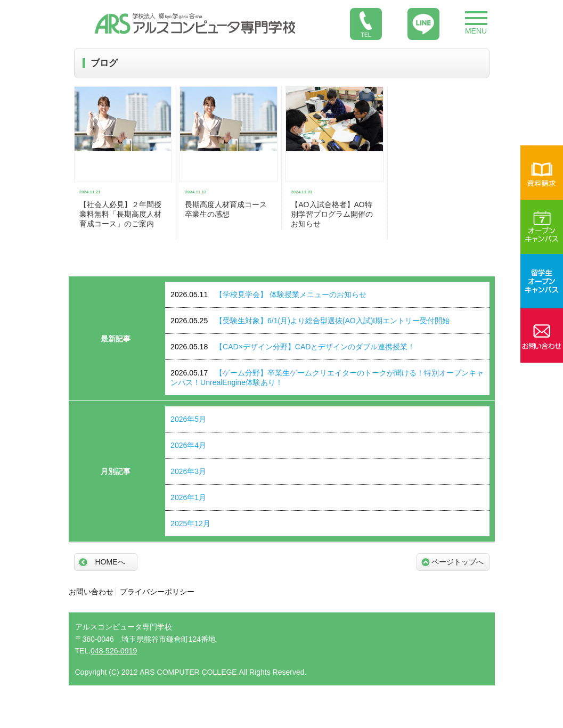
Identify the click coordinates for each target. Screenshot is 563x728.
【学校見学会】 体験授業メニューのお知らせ (268, 295)
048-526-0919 (114, 651)
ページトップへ (458, 562)
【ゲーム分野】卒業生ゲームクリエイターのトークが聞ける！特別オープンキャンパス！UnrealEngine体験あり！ (327, 378)
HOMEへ (110, 562)
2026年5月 (188, 419)
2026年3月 (188, 471)
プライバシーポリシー (157, 592)
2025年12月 (190, 523)
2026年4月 (188, 445)
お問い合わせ (91, 592)
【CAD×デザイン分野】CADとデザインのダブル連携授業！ (293, 347)
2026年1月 (188, 497)
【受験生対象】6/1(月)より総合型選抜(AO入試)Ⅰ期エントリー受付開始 (310, 321)
